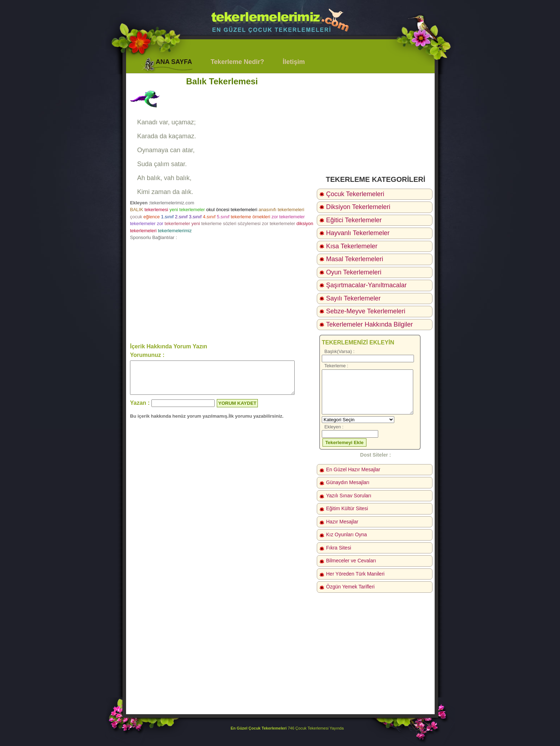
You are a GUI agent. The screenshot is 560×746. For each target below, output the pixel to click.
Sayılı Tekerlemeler (353, 298)
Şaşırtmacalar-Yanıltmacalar (366, 285)
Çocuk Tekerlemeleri (355, 194)
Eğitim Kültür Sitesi (347, 508)
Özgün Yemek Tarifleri (350, 587)
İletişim (294, 62)
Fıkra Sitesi (339, 548)
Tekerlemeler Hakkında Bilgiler (369, 324)
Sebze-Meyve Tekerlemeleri (366, 311)
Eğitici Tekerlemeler (354, 220)
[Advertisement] (222, 291)
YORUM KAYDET (237, 410)
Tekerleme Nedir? (237, 62)
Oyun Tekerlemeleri (354, 272)
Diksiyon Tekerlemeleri (358, 207)
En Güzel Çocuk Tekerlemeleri (259, 728)
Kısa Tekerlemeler (352, 246)
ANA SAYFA (174, 62)
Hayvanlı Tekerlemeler (358, 233)
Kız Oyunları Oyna (346, 534)
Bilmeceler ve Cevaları (351, 561)
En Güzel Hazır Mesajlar (353, 469)
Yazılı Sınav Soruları (349, 496)
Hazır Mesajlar (342, 522)
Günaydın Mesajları (348, 482)
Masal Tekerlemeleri (355, 259)
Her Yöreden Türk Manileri (355, 574)
